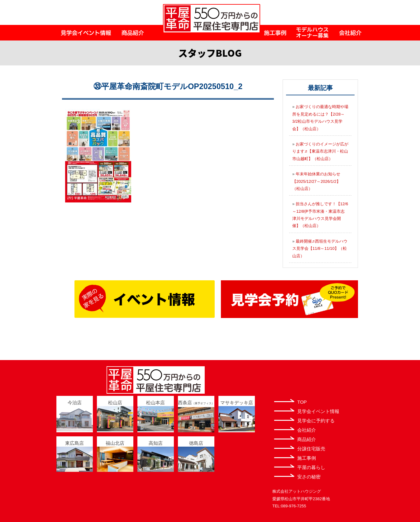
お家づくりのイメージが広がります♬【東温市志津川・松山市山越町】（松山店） (320, 151)
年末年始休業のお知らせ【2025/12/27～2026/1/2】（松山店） (316, 181)
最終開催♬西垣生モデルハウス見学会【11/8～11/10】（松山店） (320, 249)
